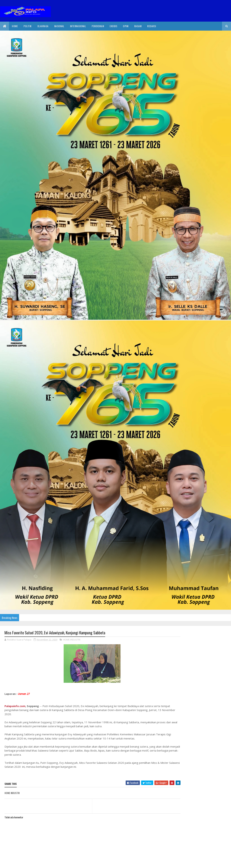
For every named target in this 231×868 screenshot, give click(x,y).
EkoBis (113, 26)
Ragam (138, 26)
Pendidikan (98, 26)
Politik (28, 26)
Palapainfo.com (15, 706)
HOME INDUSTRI (72, 640)
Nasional (59, 26)
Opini (126, 26)
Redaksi (152, 26)
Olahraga (43, 26)
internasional (78, 26)
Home (15, 26)
